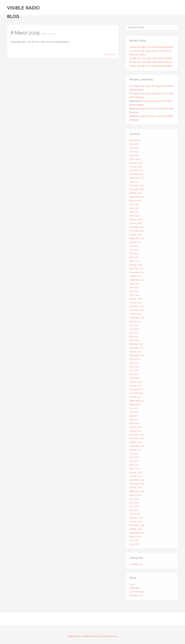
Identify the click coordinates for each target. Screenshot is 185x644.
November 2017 (136, 175)
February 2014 (136, 300)
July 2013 (134, 326)
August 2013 (135, 323)
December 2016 (137, 187)
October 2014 (135, 277)
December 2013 (136, 307)
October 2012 (135, 353)
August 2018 (135, 141)
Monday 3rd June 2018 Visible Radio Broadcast (151, 62)
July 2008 (134, 542)
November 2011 (136, 394)
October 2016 (135, 194)
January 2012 (135, 387)
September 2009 (137, 492)
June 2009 (134, 504)
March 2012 (135, 379)
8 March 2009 (26, 33)
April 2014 (134, 292)
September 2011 (137, 402)
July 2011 (134, 409)
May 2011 (134, 417)
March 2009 (135, 515)
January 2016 (135, 224)
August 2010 (135, 451)
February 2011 (136, 428)
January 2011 (135, 432)
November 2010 (137, 440)
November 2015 (136, 232)
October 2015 (135, 236)
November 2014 (137, 274)
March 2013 (135, 341)
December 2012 (136, 345)
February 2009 (136, 519)
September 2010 (137, 447)
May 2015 (134, 255)
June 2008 (134, 545)
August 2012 (135, 360)
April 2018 (134, 156)
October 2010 (135, 443)
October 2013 (135, 315)
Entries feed (135, 589)
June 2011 (134, 413)
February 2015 (136, 266)
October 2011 (135, 398)
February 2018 (136, 164)
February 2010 (136, 474)
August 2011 (135, 406)
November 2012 (136, 349)
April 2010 (134, 466)
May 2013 (134, 334)
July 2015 (134, 247)
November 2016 (137, 190)
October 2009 (135, 489)
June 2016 (134, 209)
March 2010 (135, 470)
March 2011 (134, 424)
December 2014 (136, 270)
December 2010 (137, 436)
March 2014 (135, 296)
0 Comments (110, 55)
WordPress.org (136, 597)
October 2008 (136, 530)
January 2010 (135, 477)
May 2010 (134, 462)
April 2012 (134, 375)
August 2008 (135, 538)
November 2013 (137, 311)
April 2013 (134, 338)
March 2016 (135, 217)
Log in (132, 585)
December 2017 (136, 172)
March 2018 (135, 160)
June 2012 (134, 368)
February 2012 (136, 383)
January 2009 (136, 523)
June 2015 (134, 251)
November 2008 (137, 526)
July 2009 (134, 500)
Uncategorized (136, 565)
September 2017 (137, 179)
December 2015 (136, 228)
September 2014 (137, 281)
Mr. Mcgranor (135, 86)
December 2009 (137, 481)
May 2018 (134, 153)
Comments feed (136, 593)
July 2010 (134, 455)
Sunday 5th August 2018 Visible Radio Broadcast (151, 47)
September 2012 (137, 357)
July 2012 (134, 364)
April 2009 (134, 511)
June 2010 (134, 458)
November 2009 (137, 485)
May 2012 (134, 372)
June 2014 (134, 285)
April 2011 (134, 421)
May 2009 (134, 508)
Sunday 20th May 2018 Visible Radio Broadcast (151, 66)
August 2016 (135, 202)
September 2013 (137, 319)
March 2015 (135, 262)
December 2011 (136, 391)
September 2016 (137, 198)
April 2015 (134, 258)
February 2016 (136, 221)
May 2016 (134, 213)
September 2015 (137, 240)
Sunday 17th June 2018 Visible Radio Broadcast (151, 58)
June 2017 (134, 183)
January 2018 (135, 168)
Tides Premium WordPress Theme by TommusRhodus (93, 636)
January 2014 (135, 304)
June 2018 (134, 149)
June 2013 (134, 330)
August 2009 (135, 496)
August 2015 (135, 243)
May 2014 (134, 289)
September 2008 (137, 534)
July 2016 (134, 206)
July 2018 (134, 145)
